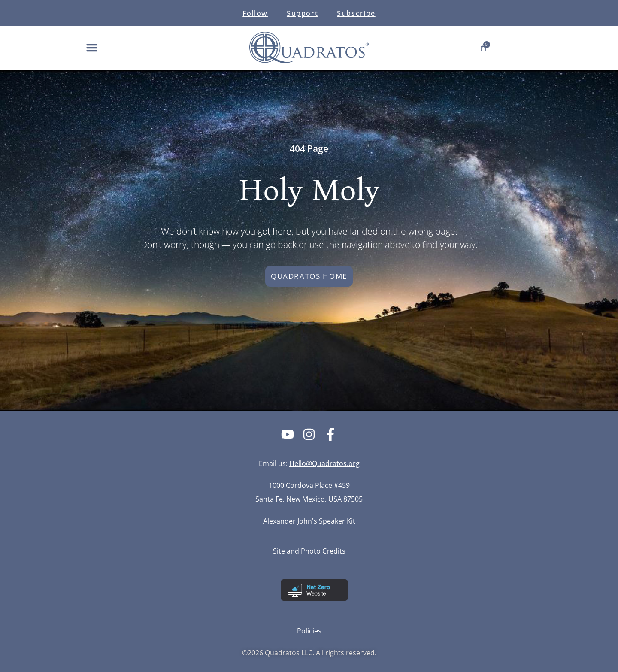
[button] (92, 48)
